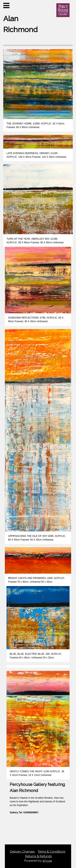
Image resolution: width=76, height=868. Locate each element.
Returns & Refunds (38, 856)
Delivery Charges (23, 852)
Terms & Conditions (51, 852)
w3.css (47, 861)
